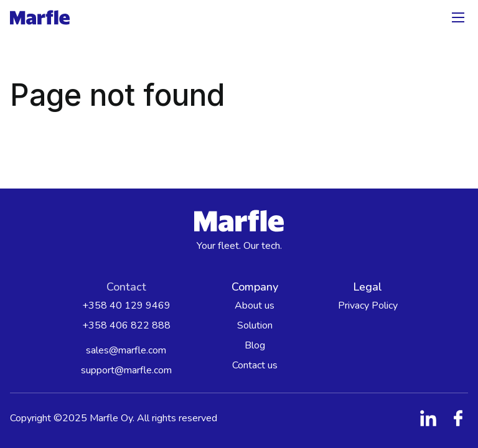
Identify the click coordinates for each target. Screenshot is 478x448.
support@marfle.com (126, 370)
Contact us (255, 365)
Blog (255, 345)
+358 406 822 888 (126, 325)
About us (255, 306)
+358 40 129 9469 (126, 306)
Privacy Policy (368, 306)
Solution (255, 325)
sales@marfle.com (126, 350)
